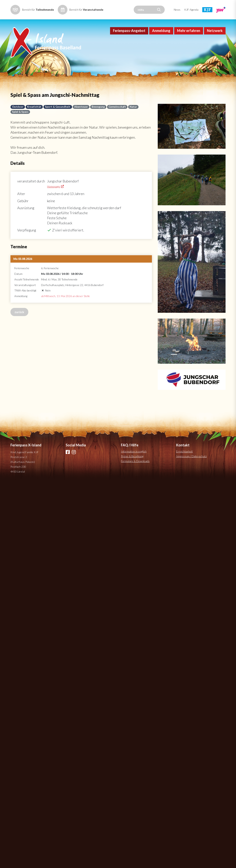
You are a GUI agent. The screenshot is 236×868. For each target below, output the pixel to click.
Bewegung (98, 107)
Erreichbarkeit (184, 451)
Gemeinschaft (117, 107)
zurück (19, 312)
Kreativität (34, 107)
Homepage (54, 186)
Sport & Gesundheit (58, 107)
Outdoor (18, 107)
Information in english (134, 451)
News (177, 10)
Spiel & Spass (20, 112)
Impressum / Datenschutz (191, 456)
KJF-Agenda (191, 10)
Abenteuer (81, 107)
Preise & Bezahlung (132, 456)
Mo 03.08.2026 (23, 259)
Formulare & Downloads (135, 461)
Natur (133, 107)
